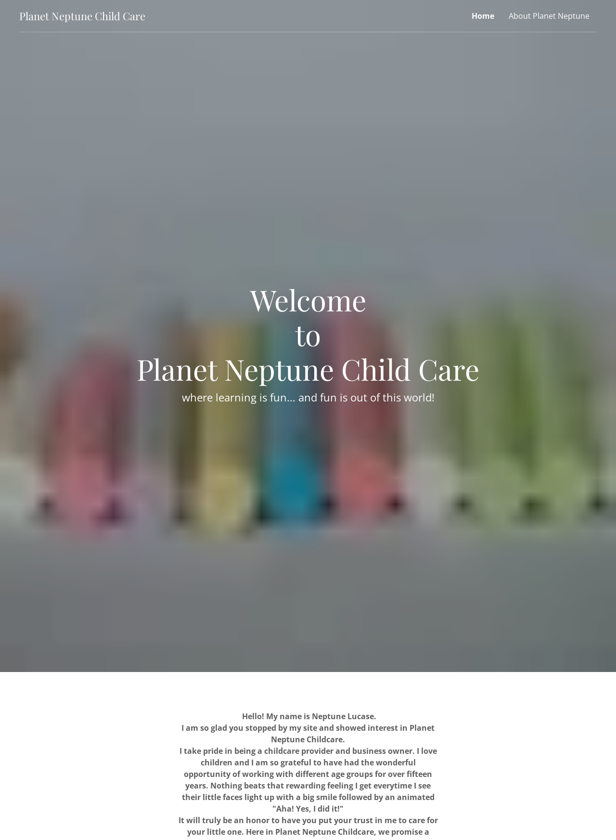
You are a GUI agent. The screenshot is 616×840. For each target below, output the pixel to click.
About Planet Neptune (549, 16)
